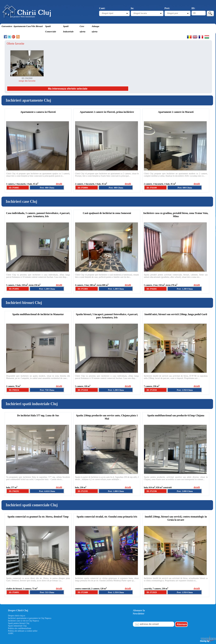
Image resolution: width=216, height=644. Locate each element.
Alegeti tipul (107, 13)
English (195, 37)
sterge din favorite (27, 81)
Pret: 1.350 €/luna (116, 592)
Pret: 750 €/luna (47, 390)
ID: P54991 (14, 289)
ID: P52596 (152, 491)
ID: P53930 (152, 390)
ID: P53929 (152, 592)
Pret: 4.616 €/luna (47, 491)
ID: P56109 (152, 188)
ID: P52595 (83, 491)
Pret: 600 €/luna (185, 188)
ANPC (11, 633)
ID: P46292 (14, 491)
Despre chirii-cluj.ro (17, 616)
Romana (189, 37)
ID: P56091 (14, 592)
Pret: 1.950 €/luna (185, 390)
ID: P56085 (14, 188)
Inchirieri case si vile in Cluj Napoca (24, 621)
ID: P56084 (83, 188)
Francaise (201, 37)
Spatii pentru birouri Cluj (19, 623)
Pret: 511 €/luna (47, 592)
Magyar (207, 37)
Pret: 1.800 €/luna (116, 491)
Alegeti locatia (140, 13)
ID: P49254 (14, 390)
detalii (59, 184)
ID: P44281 (152, 289)
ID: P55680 (83, 592)
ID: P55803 (83, 289)
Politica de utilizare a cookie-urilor (23, 631)
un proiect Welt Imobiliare (23, 16)
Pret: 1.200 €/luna (47, 289)
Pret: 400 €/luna (47, 188)
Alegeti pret (173, 13)
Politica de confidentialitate (20, 628)
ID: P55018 (83, 390)
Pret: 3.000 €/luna (185, 491)
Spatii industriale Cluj (17, 626)
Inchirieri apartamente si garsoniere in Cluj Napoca (30, 618)
